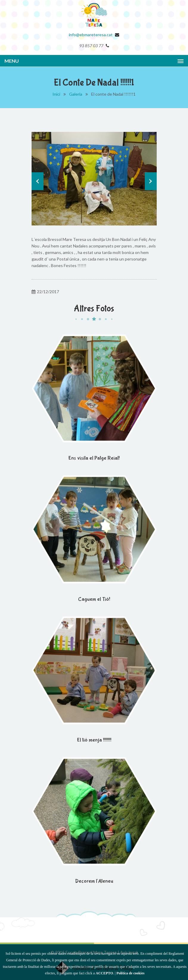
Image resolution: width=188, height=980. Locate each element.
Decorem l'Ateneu (94, 881)
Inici (56, 94)
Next (151, 181)
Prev (38, 181)
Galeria (76, 94)
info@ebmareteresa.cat (91, 35)
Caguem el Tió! (94, 599)
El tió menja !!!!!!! (94, 740)
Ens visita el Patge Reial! (94, 458)
